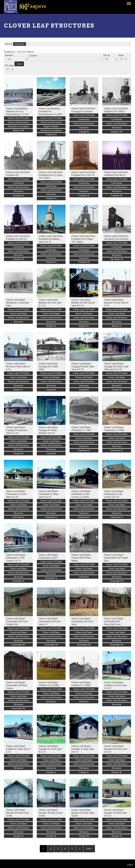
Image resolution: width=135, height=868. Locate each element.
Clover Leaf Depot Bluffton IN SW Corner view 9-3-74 (83, 303)
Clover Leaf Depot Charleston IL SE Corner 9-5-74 (114, 494)
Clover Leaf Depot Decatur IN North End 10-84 (17, 813)
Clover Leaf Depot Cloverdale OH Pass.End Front (114, 621)
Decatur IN (117, 772)
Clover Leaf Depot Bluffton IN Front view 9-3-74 (50, 303)
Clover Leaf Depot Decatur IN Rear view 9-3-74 (116, 813)
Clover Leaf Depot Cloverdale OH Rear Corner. (17, 685)
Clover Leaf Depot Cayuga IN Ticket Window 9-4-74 (48, 430)
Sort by (107, 55)
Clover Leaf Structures (18, 122)
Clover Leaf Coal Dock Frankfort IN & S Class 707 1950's (51, 175)
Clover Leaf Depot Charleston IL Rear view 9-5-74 (49, 494)
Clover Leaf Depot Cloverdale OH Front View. (82, 621)
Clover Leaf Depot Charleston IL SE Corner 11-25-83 (81, 494)
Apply (19, 64)
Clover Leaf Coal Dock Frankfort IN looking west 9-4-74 (51, 239)
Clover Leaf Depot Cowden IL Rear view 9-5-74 (83, 749)
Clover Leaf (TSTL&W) (18, 118)
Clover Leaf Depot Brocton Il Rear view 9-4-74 (18, 367)
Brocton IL (117, 326)
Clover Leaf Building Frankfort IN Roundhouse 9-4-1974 (51, 111)
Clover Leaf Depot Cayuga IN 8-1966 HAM (48, 367)
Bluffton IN (51, 326)
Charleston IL (84, 450)
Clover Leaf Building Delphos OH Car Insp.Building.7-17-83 (17, 111)
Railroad (9, 55)
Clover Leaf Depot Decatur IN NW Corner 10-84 (51, 813)
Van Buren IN (117, 259)
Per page (9, 65)
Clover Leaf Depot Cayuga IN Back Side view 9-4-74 (83, 367)
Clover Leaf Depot (18, 314)
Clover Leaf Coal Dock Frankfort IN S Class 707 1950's (83, 239)
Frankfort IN (51, 135)
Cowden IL (51, 772)
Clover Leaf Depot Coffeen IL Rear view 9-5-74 (18, 749)
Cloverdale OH (117, 581)
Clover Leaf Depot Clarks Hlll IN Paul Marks (81, 558)
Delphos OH (18, 131)
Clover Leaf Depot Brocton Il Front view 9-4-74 (116, 303)
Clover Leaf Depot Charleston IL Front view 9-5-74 (16, 494)
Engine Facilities (51, 126)
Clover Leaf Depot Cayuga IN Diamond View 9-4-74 (17, 430)
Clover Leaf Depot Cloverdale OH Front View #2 (50, 621)
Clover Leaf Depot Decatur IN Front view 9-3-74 (116, 749)
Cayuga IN (84, 132)
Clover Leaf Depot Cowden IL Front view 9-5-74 (50, 749)
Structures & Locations (18, 126)
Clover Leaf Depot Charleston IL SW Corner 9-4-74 (15, 558)
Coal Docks (84, 119)
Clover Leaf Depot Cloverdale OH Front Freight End (17, 621)
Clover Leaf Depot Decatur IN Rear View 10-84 (83, 813)
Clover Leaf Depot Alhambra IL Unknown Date (18, 303)
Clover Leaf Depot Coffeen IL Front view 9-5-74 (115, 685)
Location (33, 56)
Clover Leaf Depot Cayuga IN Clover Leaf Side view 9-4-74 (116, 367)
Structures (20, 44)
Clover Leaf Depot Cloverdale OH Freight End (116, 558)
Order (121, 55)
